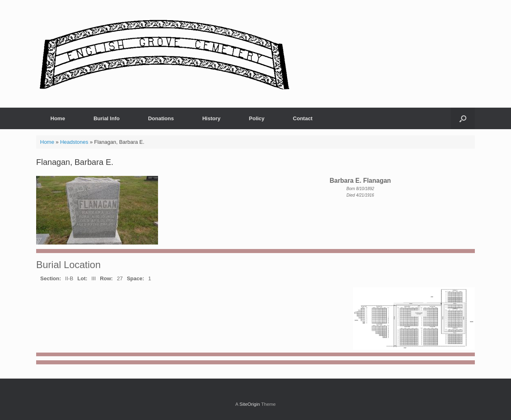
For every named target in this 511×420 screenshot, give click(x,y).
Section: (51, 278)
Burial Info (106, 118)
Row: (106, 278)
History (211, 118)
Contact (303, 118)
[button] (463, 118)
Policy (257, 118)
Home (58, 118)
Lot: (83, 278)
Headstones (74, 142)
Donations (161, 118)
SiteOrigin (250, 404)
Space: (135, 278)
